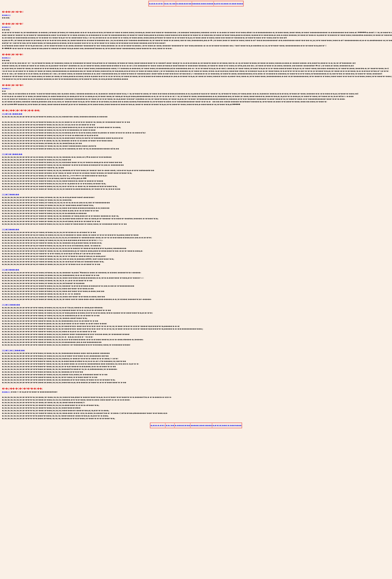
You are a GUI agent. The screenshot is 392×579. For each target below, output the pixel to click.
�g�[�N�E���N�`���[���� (228, 4)
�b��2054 (6, 27)
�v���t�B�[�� (184, 4)
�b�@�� (170, 425)
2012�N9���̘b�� (11, 270)
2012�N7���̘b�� (11, 194)
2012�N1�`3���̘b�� (12, 114)
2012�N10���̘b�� (11, 305)
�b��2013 (6, 88)
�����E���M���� (203, 4)
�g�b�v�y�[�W (156, 4)
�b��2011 (6, 392)
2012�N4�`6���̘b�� (12, 154)
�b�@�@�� (170, 4)
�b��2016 (6, 15)
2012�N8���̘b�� (11, 229)
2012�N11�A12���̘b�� (13, 350)
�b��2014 (6, 58)
